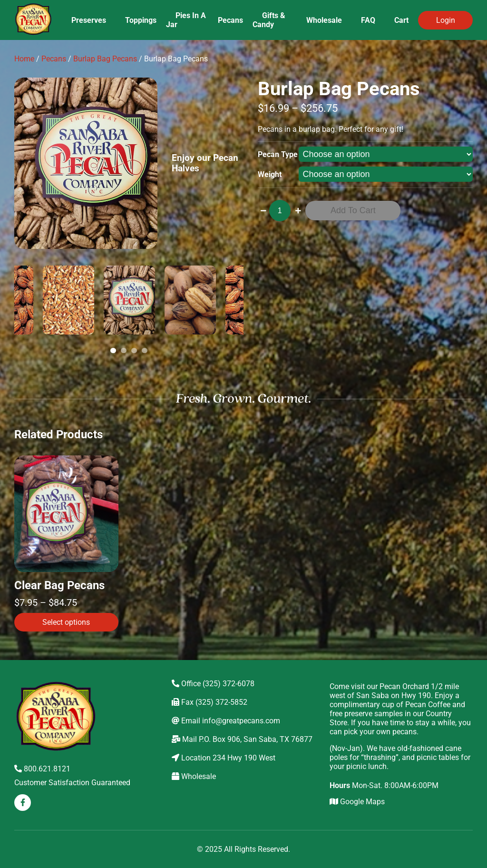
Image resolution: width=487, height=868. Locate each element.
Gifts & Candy (269, 20)
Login (446, 20)
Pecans (230, 20)
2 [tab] (125, 351)
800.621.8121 (42, 769)
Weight (270, 174)
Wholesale (324, 20)
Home (24, 59)
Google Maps (357, 802)
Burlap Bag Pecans (105, 59)
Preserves (89, 20)
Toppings (141, 20)
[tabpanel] (129, 300)
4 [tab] (146, 351)
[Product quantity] (280, 211)
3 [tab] (136, 351)
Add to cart (353, 210)
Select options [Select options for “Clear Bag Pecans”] (66, 622)
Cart (401, 20)
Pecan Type (278, 154)
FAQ (368, 20)
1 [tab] (115, 351)
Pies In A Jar (186, 20)
